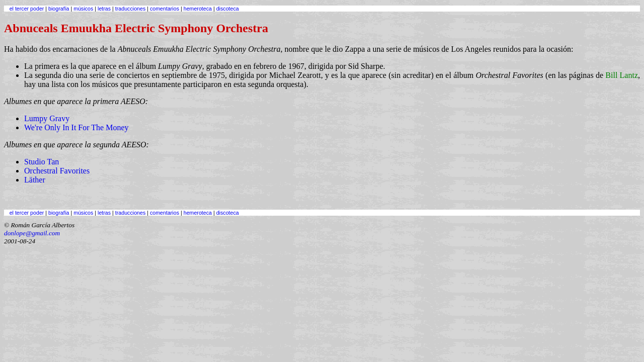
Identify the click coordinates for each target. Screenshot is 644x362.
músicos (83, 9)
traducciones (130, 9)
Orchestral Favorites (57, 171)
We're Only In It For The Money (76, 127)
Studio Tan (42, 162)
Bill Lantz (622, 75)
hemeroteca (198, 9)
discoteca (228, 9)
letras (104, 9)
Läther (35, 180)
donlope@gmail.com (32, 233)
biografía (59, 9)
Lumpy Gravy (47, 118)
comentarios (165, 9)
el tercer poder (27, 9)
